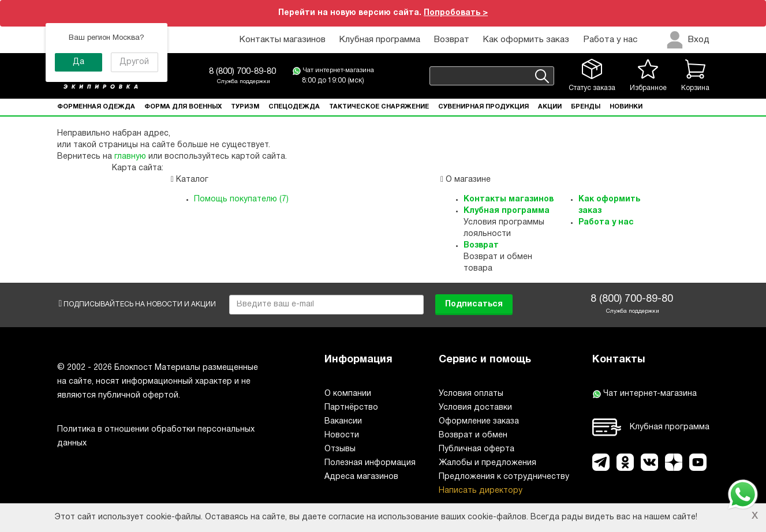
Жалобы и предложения (487, 463)
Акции (550, 107)
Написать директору (481, 491)
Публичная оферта (477, 449)
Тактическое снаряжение (379, 107)
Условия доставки (475, 408)
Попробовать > (456, 13)
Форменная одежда (96, 107)
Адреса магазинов (361, 477)
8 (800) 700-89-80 (242, 72)
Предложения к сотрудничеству (504, 477)
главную (130, 157)
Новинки (626, 107)
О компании (348, 394)
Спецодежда (294, 107)
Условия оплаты (471, 394)
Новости (342, 435)
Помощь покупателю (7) (241, 199)
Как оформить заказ (526, 40)
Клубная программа (380, 40)
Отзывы (340, 449)
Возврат (452, 40)
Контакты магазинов (283, 40)
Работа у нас (610, 40)
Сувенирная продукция (483, 107)
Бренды (586, 107)
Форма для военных (183, 107)
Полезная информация (370, 463)
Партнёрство (351, 408)
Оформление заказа (479, 422)
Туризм (245, 107)
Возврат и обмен (473, 435)
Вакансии (343, 422)
